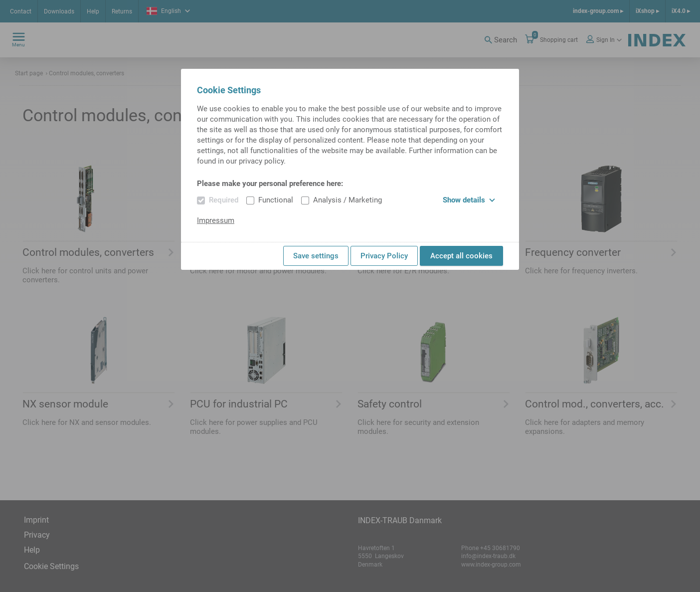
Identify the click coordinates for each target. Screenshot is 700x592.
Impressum (216, 220)
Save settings (316, 256)
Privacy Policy (384, 256)
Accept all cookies (461, 256)
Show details (469, 200)
